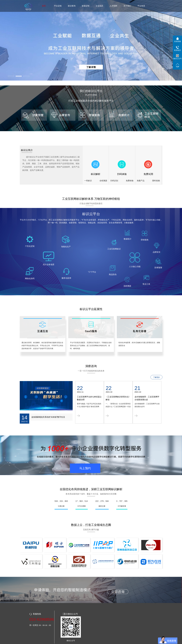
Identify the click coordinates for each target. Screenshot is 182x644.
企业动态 (99, 6)
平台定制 (58, 6)
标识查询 (72, 6)
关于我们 (127, 6)
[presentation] (33, 40)
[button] (11, 76)
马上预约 (85, 468)
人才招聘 (113, 6)
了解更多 (156, 377)
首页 (44, 6)
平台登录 (141, 6)
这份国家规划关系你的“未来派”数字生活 (48, 417)
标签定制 (86, 6)
